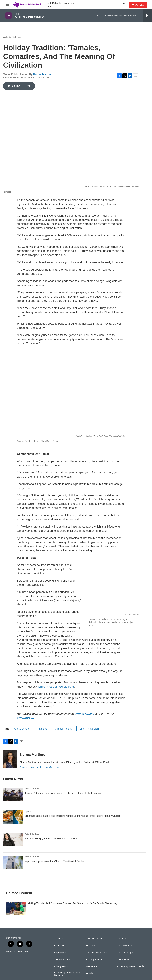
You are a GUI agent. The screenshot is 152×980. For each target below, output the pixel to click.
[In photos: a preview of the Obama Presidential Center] (13, 868)
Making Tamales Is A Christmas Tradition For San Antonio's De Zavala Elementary (72, 922)
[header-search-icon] (124, 5)
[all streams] (147, 15)
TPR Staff (122, 957)
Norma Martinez (43, 74)
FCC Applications (94, 978)
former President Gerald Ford (56, 687)
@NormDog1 (25, 718)
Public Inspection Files (96, 971)
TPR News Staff (125, 964)
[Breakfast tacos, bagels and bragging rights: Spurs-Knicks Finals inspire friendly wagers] (13, 823)
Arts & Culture (12, 37)
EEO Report (91, 964)
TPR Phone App (125, 971)
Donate (140, 5)
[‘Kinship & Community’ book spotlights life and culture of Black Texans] (13, 800)
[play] (8, 16)
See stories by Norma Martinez (40, 767)
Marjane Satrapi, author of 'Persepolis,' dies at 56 (52, 845)
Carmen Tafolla (63, 729)
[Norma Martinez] (10, 759)
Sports (28, 817)
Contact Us (60, 964)
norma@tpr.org (85, 714)
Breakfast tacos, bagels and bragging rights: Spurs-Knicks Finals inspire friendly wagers (73, 822)
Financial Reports (94, 957)
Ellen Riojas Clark (89, 729)
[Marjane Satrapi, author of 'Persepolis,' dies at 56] (13, 846)
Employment (60, 971)
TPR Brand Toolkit (63, 978)
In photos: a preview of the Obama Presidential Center (54, 867)
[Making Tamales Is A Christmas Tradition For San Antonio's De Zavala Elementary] (16, 927)
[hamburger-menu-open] (8, 5)
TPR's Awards (124, 978)
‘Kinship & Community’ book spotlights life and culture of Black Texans (63, 799)
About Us (59, 957)
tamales (43, 729)
